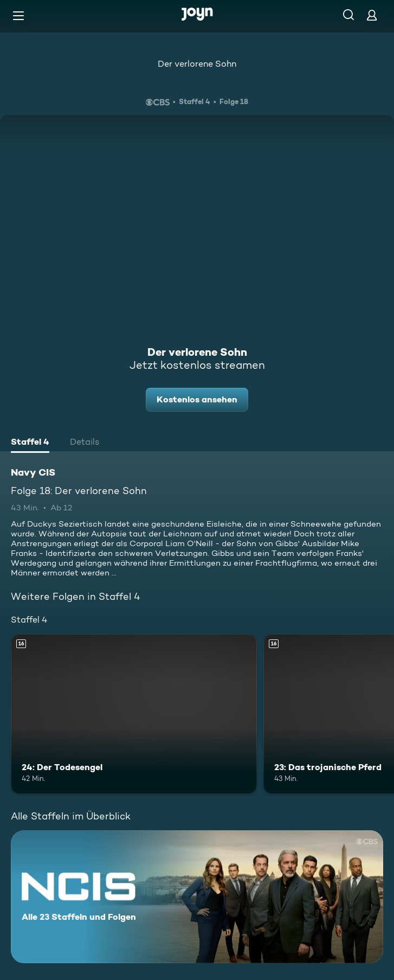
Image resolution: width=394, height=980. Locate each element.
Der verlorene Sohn (197, 64)
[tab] (30, 443)
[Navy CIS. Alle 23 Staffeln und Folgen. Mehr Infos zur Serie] (197, 897)
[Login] (372, 15)
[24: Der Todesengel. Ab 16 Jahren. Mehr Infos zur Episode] (134, 714)
